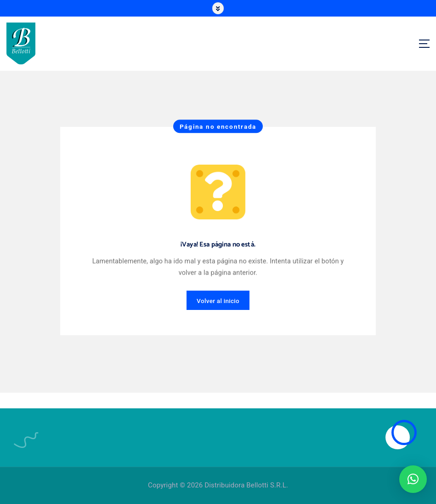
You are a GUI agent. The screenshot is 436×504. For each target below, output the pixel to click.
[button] (413, 479)
